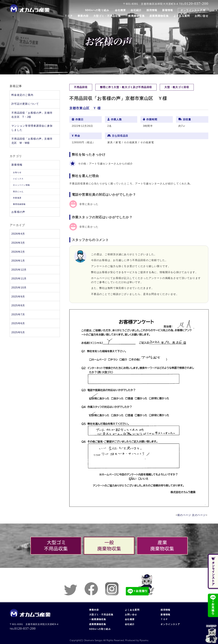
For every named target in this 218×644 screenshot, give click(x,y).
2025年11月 (19, 279)
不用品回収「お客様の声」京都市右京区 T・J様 (32, 115)
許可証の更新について (25, 104)
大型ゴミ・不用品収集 (107, 16)
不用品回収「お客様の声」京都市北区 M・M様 (32, 141)
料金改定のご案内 (22, 95)
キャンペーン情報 (21, 185)
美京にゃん (18, 192)
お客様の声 (18, 212)
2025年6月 (18, 323)
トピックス (18, 179)
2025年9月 (18, 297)
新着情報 (168, 10)
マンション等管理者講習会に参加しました (32, 128)
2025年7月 (18, 314)
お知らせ (17, 172)
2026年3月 (18, 243)
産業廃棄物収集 (159, 16)
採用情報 (152, 10)
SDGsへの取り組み (97, 10)
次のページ (199, 515)
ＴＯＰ (69, 16)
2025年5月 (18, 332)
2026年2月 (18, 252)
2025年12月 (19, 270)
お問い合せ (201, 16)
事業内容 (83, 16)
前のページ (184, 515)
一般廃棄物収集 (135, 16)
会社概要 (120, 10)
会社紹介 (136, 10)
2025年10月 (19, 288)
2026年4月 (18, 234)
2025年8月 (18, 305)
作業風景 (17, 198)
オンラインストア (192, 10)
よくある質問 (182, 16)
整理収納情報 (19, 204)
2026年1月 (18, 261)
